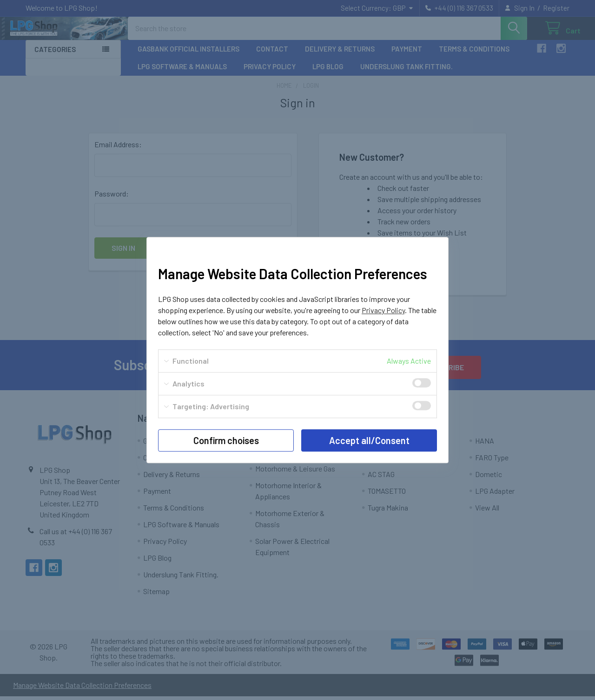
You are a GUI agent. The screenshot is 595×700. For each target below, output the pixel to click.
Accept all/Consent (369, 440)
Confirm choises (226, 440)
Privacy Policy (383, 310)
